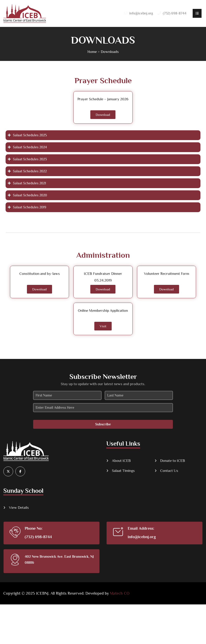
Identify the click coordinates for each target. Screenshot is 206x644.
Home (92, 52)
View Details (19, 508)
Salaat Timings (123, 471)
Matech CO (120, 593)
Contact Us (169, 471)
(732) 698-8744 (38, 537)
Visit (103, 326)
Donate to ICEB (173, 461)
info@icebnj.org (141, 13)
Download (103, 115)
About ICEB (121, 461)
